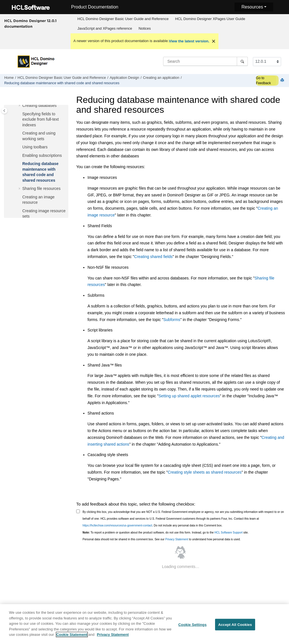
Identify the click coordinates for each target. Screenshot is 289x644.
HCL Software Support (229, 533)
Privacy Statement (177, 539)
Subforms (172, 320)
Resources (252, 7)
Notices (145, 28)
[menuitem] (123, 19)
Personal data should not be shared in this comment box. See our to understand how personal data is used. (162, 539)
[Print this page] (283, 80)
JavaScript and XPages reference (105, 28)
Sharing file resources (41, 188)
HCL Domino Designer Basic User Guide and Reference (123, 19)
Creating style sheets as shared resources (204, 472)
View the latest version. (189, 41)
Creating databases (39, 105)
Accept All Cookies (235, 627)
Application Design (124, 78)
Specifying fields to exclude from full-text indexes (40, 119)
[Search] (242, 61)
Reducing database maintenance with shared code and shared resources (62, 83)
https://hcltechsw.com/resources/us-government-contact (118, 525)
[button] (20, 106)
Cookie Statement (72, 638)
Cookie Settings (192, 627)
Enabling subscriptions (42, 155)
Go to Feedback (263, 81)
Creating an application (161, 78)
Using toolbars (35, 147)
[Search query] (205, 61)
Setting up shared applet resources (189, 396)
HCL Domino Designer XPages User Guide (210, 19)
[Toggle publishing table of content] (4, 111)
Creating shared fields (153, 257)
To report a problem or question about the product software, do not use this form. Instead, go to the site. (166, 533)
